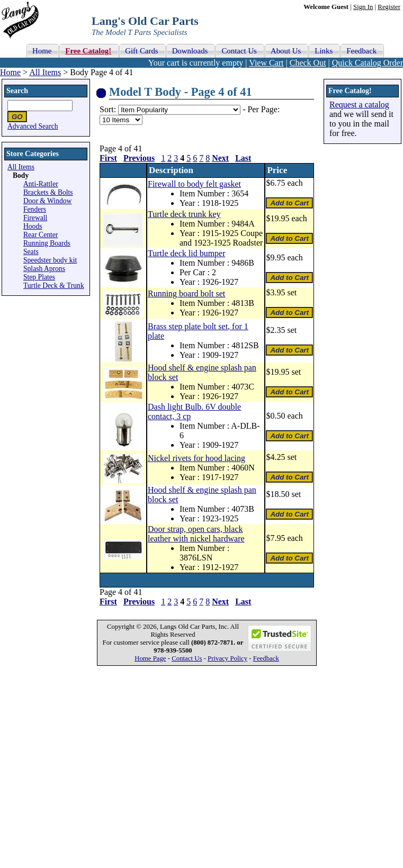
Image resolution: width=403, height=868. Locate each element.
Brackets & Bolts (48, 192)
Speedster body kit (50, 260)
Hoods (33, 226)
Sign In (363, 7)
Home (10, 72)
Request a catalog (359, 105)
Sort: (108, 109)
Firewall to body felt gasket (194, 184)
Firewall (35, 218)
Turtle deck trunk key (184, 214)
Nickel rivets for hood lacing (196, 458)
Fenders (35, 209)
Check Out (308, 63)
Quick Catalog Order (368, 63)
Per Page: (263, 109)
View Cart (266, 63)
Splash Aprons (44, 269)
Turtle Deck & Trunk (54, 286)
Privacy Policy (227, 658)
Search (17, 91)
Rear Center (41, 235)
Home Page (150, 658)
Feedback (266, 658)
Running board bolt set (186, 293)
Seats (31, 252)
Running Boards (47, 243)
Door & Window (47, 201)
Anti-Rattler (41, 184)
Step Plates (39, 277)
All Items (45, 72)
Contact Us (187, 658)
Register (389, 7)
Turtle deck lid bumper (187, 253)
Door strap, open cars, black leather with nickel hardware (196, 534)
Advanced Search (33, 126)
